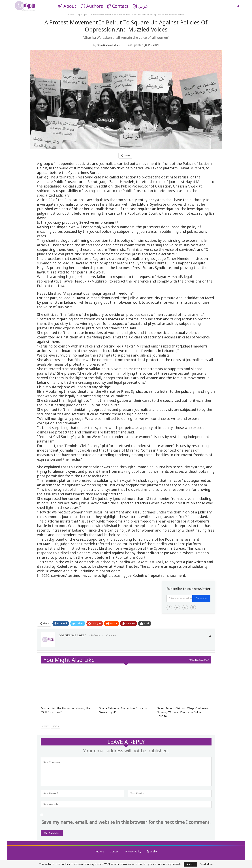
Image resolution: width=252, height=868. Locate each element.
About (67, 6)
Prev (45, 726)
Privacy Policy (133, 851)
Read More (206, 864)
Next (56, 726)
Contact (118, 6)
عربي (140, 6)
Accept (190, 864)
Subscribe (201, 598)
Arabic (152, 851)
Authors (92, 6)
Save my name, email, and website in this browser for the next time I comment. (126, 822)
